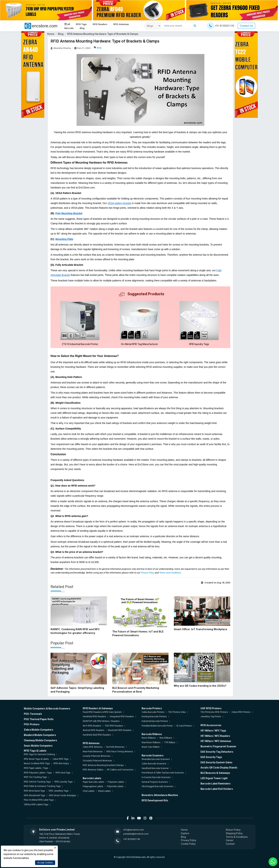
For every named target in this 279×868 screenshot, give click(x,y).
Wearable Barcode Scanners (156, 759)
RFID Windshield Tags (35, 795)
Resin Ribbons (149, 738)
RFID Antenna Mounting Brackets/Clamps (103, 765)
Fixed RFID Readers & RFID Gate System (102, 712)
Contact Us (246, 26)
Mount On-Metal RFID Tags (37, 763)
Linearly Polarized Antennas (97, 756)
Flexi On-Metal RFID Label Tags (39, 800)
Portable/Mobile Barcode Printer (157, 726)
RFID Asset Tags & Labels (36, 759)
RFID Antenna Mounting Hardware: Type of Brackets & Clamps (103, 34)
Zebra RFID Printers (241, 712)
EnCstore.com (139, 857)
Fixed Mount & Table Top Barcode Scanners (163, 773)
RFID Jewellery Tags (59, 791)
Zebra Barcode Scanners (154, 764)
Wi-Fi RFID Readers (92, 726)
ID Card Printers (184, 726)
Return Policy (233, 830)
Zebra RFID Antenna (93, 747)
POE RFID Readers (114, 726)
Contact (230, 844)
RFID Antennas (121, 24)
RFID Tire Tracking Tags (35, 777)
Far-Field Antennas (115, 747)
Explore (185, 833)
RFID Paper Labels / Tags (36, 768)
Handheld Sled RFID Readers (97, 735)
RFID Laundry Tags (64, 782)
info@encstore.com (134, 830)
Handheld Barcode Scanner (155, 768)
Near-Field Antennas (93, 752)
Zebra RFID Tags (60, 759)
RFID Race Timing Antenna (120, 752)
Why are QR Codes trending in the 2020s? (200, 686)
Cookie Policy (188, 844)
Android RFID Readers (94, 730)
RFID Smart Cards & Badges (63, 795)
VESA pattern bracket (119, 203)
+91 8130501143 (132, 839)
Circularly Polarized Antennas (97, 761)
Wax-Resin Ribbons (151, 743)
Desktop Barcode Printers (154, 717)
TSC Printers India (177, 712)
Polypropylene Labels (93, 786)
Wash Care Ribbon (151, 747)
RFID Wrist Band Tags (34, 791)
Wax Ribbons (166, 738)
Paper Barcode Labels (93, 782)
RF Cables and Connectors (120, 770)
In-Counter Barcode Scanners (156, 777)
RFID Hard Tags (63, 773)
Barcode (69, 28)
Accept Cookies (45, 863)
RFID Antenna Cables (93, 770)
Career (230, 840)
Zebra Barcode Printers (153, 712)
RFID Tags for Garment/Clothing (39, 754)
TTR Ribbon (170, 743)
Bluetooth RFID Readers (120, 730)
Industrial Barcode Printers (155, 721)
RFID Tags (81, 24)
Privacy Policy (148, 573)
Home (51, 34)
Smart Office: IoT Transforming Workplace (201, 629)
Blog (82, 28)
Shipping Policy (234, 833)
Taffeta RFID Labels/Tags (36, 805)
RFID (99, 48)
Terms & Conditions (237, 837)
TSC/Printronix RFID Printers (214, 712)
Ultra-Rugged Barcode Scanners (157, 786)
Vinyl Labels (89, 791)
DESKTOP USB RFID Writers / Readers (101, 721)
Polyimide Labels (115, 786)
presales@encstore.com (136, 834)
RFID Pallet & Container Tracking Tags (42, 786)
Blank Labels (104, 791)
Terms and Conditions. (170, 573)
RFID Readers (100, 24)
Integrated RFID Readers (122, 717)
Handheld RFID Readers (94, 717)
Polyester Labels (116, 782)
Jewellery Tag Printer (211, 717)
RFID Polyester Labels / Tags (38, 773)
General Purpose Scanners (155, 782)
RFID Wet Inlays (61, 763)
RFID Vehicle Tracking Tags (37, 782)
